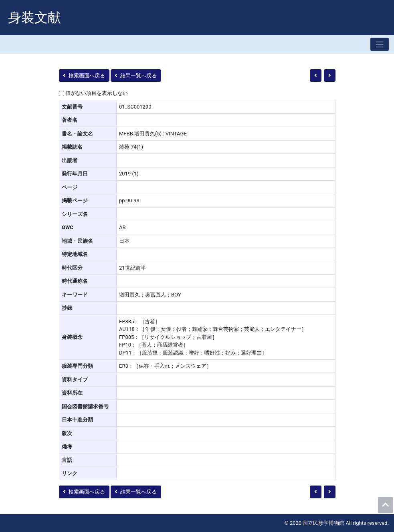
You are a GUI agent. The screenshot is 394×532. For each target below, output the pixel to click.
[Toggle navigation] (380, 44)
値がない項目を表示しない (97, 93)
